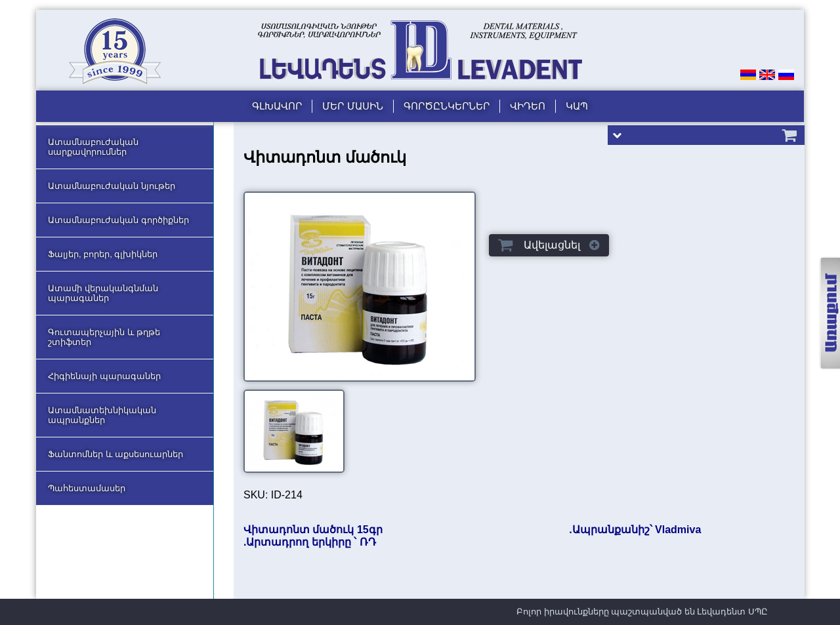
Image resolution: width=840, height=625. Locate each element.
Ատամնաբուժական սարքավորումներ (93, 147)
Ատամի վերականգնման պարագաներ (103, 293)
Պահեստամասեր (87, 488)
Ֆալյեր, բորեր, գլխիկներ (103, 254)
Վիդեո (528, 106)
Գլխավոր (277, 106)
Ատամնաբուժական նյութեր (112, 186)
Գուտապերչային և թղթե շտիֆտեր (104, 337)
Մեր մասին (352, 106)
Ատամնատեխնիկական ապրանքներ (102, 415)
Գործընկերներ (447, 106)
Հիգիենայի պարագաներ (104, 376)
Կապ (577, 106)
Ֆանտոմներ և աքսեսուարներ (115, 454)
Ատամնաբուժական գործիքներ (118, 220)
